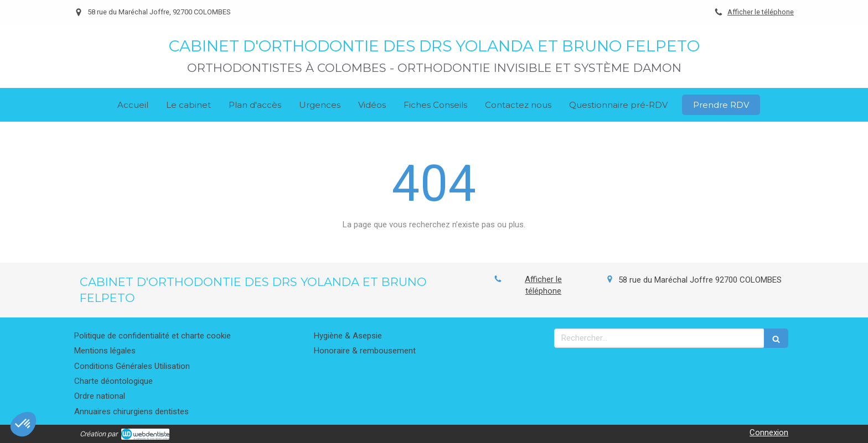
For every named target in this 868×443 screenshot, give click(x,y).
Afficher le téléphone (761, 12)
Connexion (769, 432)
